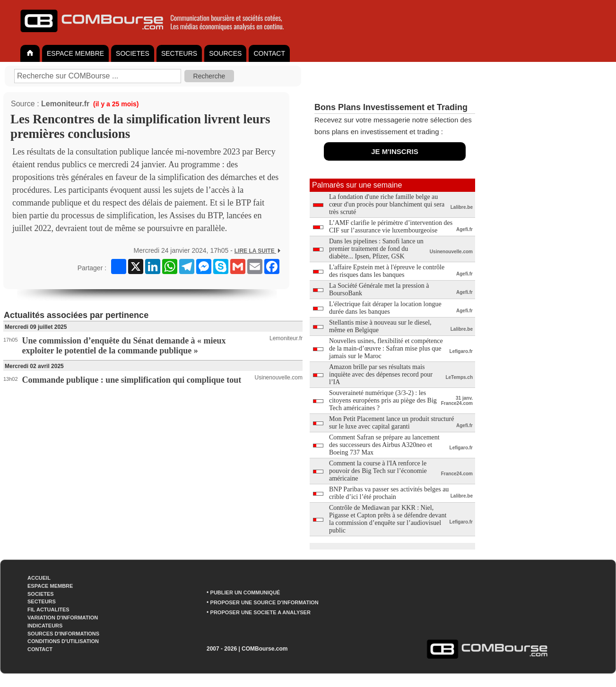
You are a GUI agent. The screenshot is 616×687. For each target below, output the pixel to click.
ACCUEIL (39, 578)
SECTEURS (179, 53)
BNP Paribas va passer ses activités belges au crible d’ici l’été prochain (389, 493)
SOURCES (225, 53)
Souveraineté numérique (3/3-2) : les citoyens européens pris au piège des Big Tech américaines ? (383, 400)
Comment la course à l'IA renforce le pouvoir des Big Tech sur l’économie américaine (378, 471)
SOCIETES (133, 53)
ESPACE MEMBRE (75, 53)
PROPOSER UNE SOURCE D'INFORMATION (265, 602)
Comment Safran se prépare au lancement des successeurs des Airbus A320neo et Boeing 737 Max (384, 445)
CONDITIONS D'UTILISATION (63, 641)
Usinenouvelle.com (279, 378)
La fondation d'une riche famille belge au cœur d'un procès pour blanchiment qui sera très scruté (387, 204)
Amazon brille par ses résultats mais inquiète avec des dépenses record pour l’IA (381, 374)
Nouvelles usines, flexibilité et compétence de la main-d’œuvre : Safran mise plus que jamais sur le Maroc (386, 348)
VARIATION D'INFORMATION (63, 618)
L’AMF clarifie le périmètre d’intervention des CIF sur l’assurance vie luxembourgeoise (391, 227)
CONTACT (269, 53)
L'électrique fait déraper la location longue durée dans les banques (385, 308)
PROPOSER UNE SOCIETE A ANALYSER (260, 612)
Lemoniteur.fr (65, 104)
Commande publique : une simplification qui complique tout (132, 380)
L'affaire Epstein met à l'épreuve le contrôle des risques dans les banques (387, 271)
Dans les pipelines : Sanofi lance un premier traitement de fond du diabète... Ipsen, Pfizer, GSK (376, 249)
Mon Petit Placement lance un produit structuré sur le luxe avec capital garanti (391, 423)
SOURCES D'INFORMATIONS (63, 634)
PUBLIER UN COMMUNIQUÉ (245, 593)
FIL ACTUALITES (48, 610)
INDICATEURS (45, 626)
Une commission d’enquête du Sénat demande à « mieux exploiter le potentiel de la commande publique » (124, 346)
